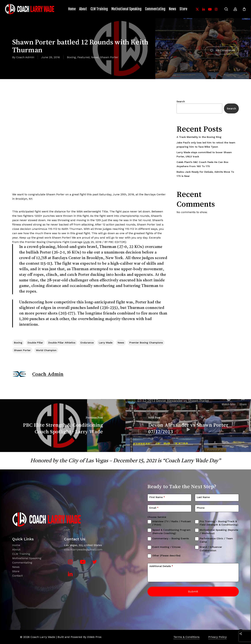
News (95, 57)
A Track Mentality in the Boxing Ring (199, 137)
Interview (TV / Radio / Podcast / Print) (172, 523)
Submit (193, 591)
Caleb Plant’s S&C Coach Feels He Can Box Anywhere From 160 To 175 (202, 164)
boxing (18, 343)
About (16, 549)
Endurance (87, 343)
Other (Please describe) (166, 555)
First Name (157, 497)
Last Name (203, 497)
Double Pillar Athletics (62, 343)
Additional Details (161, 566)
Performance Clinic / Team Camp (216, 540)
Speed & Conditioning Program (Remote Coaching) (171, 532)
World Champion (46, 350)
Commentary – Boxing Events (171, 538)
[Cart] (244, 9)
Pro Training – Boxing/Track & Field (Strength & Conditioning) (219, 523)
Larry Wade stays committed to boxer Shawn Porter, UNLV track (204, 154)
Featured (83, 57)
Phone (201, 508)
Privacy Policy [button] (217, 637)
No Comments (222, 50)
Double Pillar (35, 343)
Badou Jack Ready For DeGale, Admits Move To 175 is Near (205, 174)
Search (181, 101)
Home (16, 545)
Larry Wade (106, 343)
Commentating (22, 563)
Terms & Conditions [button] (187, 637)
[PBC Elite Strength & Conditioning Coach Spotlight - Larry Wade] (63, 426)
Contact (17, 576)
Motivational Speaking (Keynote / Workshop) (219, 532)
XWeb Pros (94, 637)
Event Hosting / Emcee (166, 547)
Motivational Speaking (27, 558)
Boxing (71, 57)
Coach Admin (25, 57)
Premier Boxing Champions (43, 242)
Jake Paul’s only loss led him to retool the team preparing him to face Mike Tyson (206, 145)
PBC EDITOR (117, 242)
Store (16, 571)
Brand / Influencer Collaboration (211, 549)
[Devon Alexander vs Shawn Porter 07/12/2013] (188, 426)
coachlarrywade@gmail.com (83, 549)
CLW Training (21, 554)
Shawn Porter (109, 57)
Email (154, 508)
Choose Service (157, 517)
